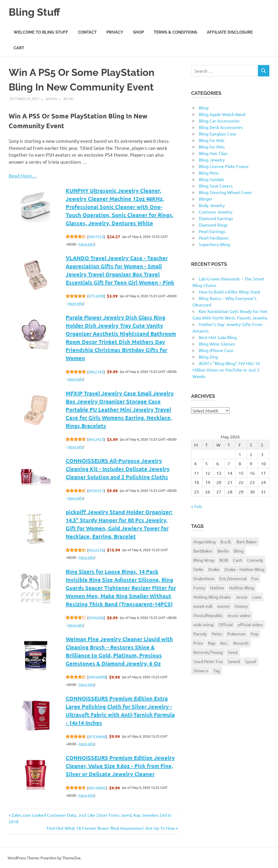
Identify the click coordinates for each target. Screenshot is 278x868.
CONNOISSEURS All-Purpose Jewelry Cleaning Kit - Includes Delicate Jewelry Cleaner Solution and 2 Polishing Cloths (118, 469)
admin (51, 99)
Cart (19, 48)
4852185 (96, 371)
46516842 (97, 788)
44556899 (97, 677)
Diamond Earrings (216, 218)
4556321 (96, 490)
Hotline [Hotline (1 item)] (217, 587)
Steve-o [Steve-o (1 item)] (201, 670)
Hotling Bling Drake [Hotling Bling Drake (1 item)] (212, 596)
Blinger (206, 199)
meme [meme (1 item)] (223, 606)
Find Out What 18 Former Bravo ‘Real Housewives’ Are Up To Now (111, 828)
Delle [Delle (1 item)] (198, 569)
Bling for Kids (212, 140)
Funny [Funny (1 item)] (199, 587)
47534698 (97, 736)
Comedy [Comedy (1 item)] (255, 560)
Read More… (23, 175)
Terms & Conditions (175, 32)
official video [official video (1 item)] (250, 624)
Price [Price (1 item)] (198, 643)
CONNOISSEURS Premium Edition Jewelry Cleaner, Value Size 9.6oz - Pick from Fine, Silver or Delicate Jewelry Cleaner (120, 766)
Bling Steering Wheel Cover (225, 192)
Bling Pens (209, 173)
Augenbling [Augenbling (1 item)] (204, 541)
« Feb (196, 506)
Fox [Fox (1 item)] (255, 578)
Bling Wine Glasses (217, 344)
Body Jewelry (212, 205)
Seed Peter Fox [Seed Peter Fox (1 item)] (208, 661)
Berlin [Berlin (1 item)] (223, 551)
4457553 (96, 236)
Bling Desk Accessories (221, 127)
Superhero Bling (214, 244)
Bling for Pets (212, 147)
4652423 (96, 439)
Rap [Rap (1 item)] (212, 643)
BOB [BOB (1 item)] (224, 560)
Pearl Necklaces (214, 238)
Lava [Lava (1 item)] (257, 596)
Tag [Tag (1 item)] (217, 670)
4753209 (96, 296)
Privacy (115, 32)
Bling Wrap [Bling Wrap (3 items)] (204, 560)
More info (86, 244)
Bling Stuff (34, 12)
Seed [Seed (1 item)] (233, 652)
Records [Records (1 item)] (241, 643)
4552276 (96, 550)
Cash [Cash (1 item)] (238, 560)
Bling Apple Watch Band (222, 114)
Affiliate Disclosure (230, 32)
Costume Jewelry (216, 212)
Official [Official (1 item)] (226, 624)
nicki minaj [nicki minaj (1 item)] (203, 624)
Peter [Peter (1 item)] (217, 633)
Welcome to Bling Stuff (41, 32)
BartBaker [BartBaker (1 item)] (203, 551)
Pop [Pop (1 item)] (254, 633)
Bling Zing (208, 357)
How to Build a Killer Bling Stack (229, 292)
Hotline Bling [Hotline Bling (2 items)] (242, 587)
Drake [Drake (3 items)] (214, 569)
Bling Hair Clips (213, 153)
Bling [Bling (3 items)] (239, 551)
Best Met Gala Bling (218, 337)
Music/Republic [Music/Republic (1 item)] (208, 615)
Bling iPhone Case (216, 350)
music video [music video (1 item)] (239, 615)
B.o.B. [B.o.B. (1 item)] (226, 541)
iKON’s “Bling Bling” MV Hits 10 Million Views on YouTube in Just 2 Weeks (226, 370)
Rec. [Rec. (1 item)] (224, 643)
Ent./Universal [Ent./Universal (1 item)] (233, 578)
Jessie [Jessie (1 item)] (242, 596)
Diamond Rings (213, 225)
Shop (138, 32)
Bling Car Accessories (219, 121)
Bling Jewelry (212, 160)
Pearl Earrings (212, 231)
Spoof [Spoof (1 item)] (251, 661)
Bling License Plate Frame (224, 166)
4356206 (96, 617)
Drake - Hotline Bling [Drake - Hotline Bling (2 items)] (244, 569)
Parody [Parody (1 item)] (200, 633)
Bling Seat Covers (216, 186)
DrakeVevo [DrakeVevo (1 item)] (204, 578)
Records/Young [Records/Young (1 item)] (208, 652)
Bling (69, 99)
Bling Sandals (211, 179)
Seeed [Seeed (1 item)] (234, 661)
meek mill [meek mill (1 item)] (203, 606)
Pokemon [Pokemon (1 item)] (236, 633)
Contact (87, 32)
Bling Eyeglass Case (218, 134)
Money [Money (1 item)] (241, 606)
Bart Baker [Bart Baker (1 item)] (247, 541)
